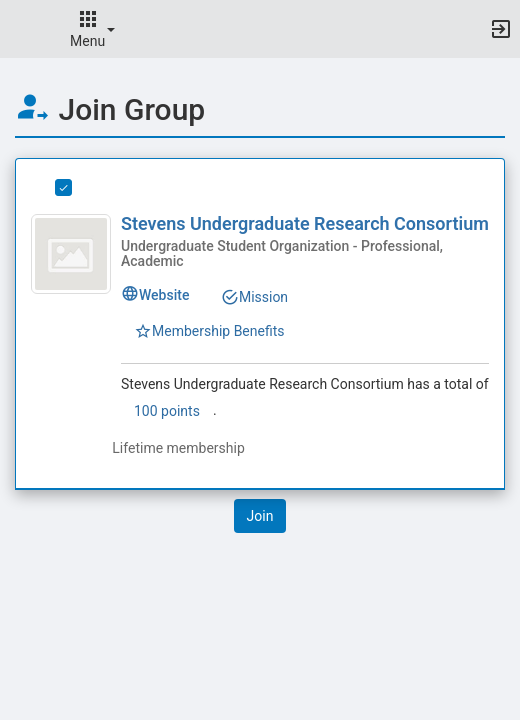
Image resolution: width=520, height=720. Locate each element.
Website (155, 295)
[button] (25, 29)
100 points (167, 411)
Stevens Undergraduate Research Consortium (305, 223)
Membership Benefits (209, 331)
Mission (254, 297)
